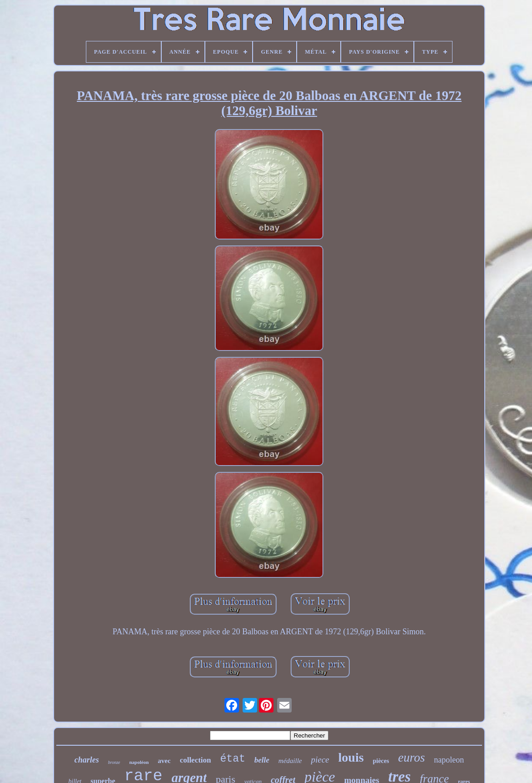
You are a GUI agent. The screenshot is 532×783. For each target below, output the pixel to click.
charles (87, 760)
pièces (381, 761)
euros (411, 758)
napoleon (449, 760)
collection (196, 760)
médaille (290, 761)
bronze (114, 762)
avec (164, 761)
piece (320, 760)
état (233, 759)
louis (351, 757)
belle (262, 760)
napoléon (139, 762)
